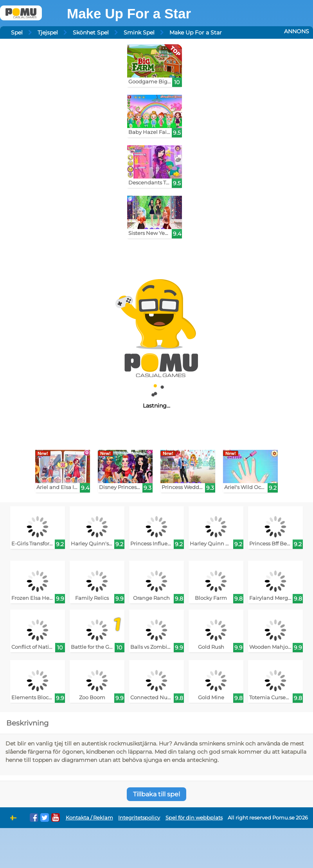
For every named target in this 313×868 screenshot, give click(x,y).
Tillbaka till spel (156, 794)
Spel (17, 32)
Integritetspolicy (139, 818)
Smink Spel (139, 32)
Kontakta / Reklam (89, 818)
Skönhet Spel (91, 32)
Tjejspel (48, 32)
